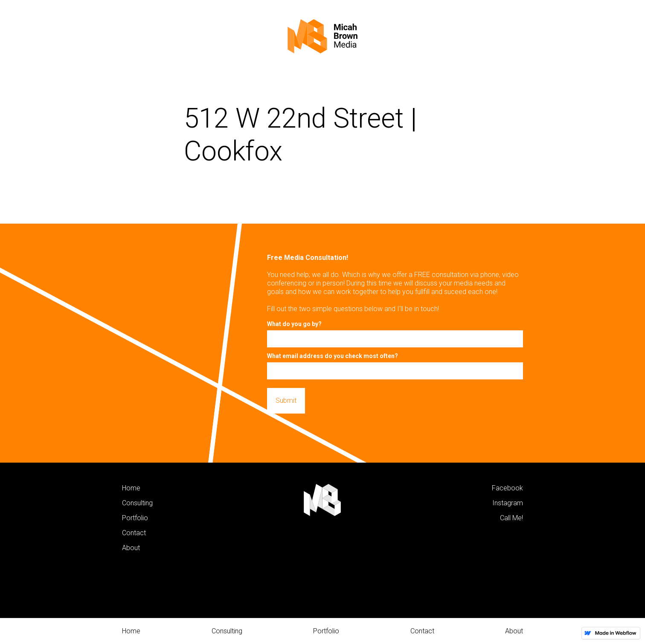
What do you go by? (294, 324)
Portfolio (326, 631)
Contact (422, 631)
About (514, 631)
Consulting (227, 631)
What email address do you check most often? (333, 356)
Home (131, 631)
